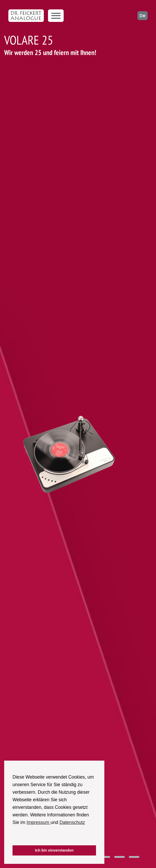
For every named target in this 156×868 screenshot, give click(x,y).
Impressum (39, 822)
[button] (13, 838)
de (143, 16)
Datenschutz (72, 822)
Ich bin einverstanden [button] (54, 850)
